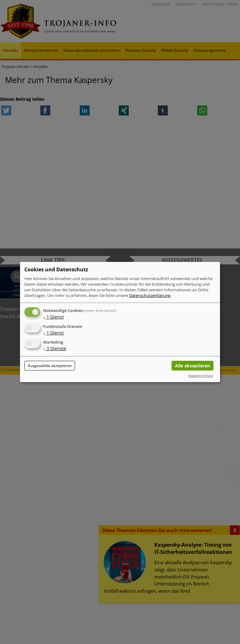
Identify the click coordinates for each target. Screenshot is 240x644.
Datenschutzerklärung (150, 295)
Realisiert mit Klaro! (201, 376)
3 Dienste (55, 349)
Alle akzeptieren (192, 366)
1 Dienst (53, 317)
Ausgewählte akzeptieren (50, 366)
